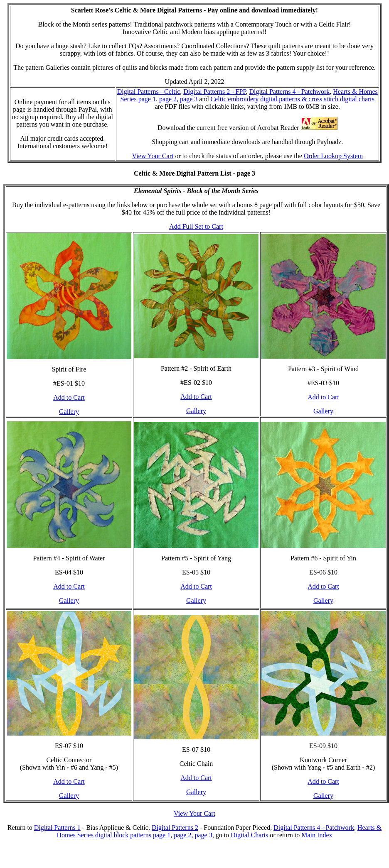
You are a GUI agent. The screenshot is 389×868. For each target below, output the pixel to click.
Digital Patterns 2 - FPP (214, 92)
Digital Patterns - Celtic (149, 92)
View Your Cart (153, 156)
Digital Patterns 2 (175, 828)
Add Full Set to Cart (196, 226)
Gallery (69, 412)
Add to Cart (69, 397)
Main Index (317, 835)
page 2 (168, 99)
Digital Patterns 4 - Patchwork (290, 92)
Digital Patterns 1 (57, 828)
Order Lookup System (333, 156)
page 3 (189, 99)
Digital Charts (249, 835)
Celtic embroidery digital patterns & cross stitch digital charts (292, 99)
